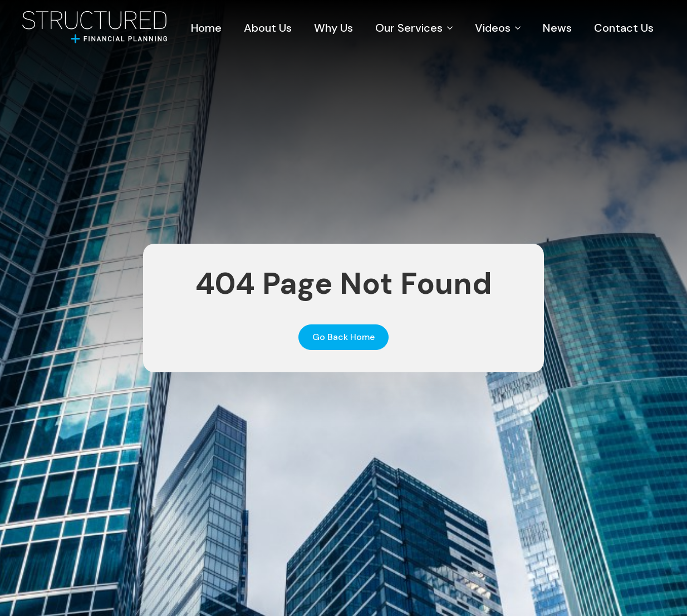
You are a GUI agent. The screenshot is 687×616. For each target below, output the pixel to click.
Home (206, 28)
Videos (493, 28)
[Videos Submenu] (521, 28)
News (557, 28)
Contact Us (624, 28)
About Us (268, 28)
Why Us (333, 28)
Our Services (409, 28)
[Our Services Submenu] (453, 28)
